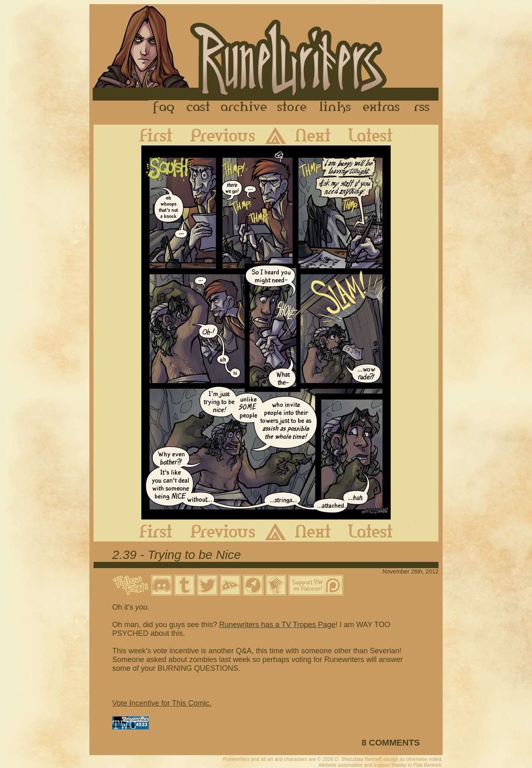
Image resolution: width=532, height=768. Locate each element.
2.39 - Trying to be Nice (177, 555)
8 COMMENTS (391, 742)
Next (319, 135)
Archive (244, 108)
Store (292, 108)
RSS (424, 108)
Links (335, 108)
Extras (383, 108)
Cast (199, 108)
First (149, 135)
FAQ (164, 108)
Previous (217, 135)
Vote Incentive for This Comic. (162, 703)
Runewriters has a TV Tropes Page (277, 625)
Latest (377, 135)
